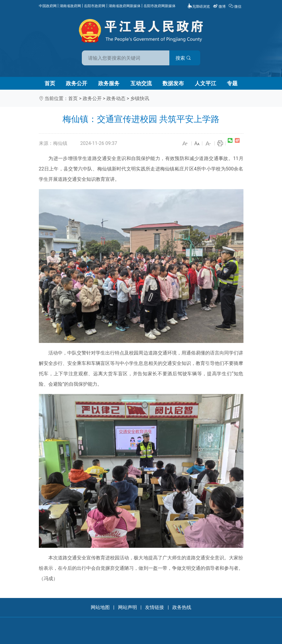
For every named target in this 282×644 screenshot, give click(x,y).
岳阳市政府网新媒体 (160, 6)
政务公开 (77, 83)
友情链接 (154, 607)
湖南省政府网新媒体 (125, 6)
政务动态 (116, 98)
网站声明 (128, 607)
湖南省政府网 (70, 6)
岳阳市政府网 (95, 6)
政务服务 (109, 83)
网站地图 (100, 607)
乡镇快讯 (140, 98)
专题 (232, 83)
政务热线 (182, 607)
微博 (220, 7)
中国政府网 (48, 6)
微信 (235, 7)
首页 (50, 83)
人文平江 (205, 83)
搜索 (184, 58)
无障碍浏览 (199, 7)
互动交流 (141, 83)
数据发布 (173, 83)
